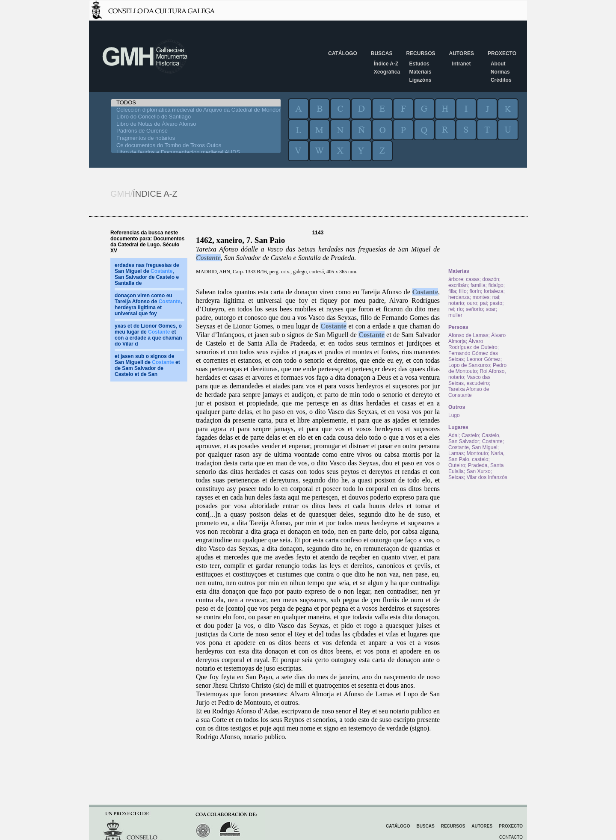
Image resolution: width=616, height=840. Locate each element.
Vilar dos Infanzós (487, 477)
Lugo (454, 415)
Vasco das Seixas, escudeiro (469, 380)
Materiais (420, 72)
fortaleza (494, 291)
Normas (500, 72)
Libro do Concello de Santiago (196, 117)
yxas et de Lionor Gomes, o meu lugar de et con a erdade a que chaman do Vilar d (148, 335)
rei (451, 309)
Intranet (461, 64)
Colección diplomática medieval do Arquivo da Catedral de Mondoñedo (196, 110)
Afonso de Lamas (468, 335)
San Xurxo (479, 471)
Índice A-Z (386, 64)
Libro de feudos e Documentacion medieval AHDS (196, 152)
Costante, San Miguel (473, 447)
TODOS (196, 103)
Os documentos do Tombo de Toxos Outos (196, 146)
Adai (453, 435)
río (460, 309)
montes (481, 297)
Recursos (421, 53)
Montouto (477, 453)
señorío (474, 309)
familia (478, 285)
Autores (461, 53)
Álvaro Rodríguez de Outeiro (473, 344)
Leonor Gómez (484, 359)
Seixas (456, 477)
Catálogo (343, 53)
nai (496, 297)
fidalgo (496, 285)
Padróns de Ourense (196, 131)
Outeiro (457, 465)
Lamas (456, 453)
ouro (472, 303)
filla (452, 291)
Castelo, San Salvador (474, 438)
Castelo (470, 435)
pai (483, 303)
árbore (456, 279)
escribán (458, 285)
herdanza (459, 297)
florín (475, 291)
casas (472, 279)
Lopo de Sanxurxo (469, 365)
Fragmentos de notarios (196, 138)
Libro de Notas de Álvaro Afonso (196, 124)
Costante (208, 258)
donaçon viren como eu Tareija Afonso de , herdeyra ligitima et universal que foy (148, 305)
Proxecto (502, 53)
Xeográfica (387, 72)
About (498, 64)
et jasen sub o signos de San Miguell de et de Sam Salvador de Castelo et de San (147, 365)
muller (455, 315)
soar (490, 309)
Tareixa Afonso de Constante (469, 392)
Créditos (501, 80)
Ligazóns (420, 80)
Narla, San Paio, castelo (476, 456)
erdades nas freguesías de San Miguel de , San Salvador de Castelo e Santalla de (147, 274)
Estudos (419, 64)
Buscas (382, 53)
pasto (496, 303)
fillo (463, 291)
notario (456, 303)
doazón (490, 279)
